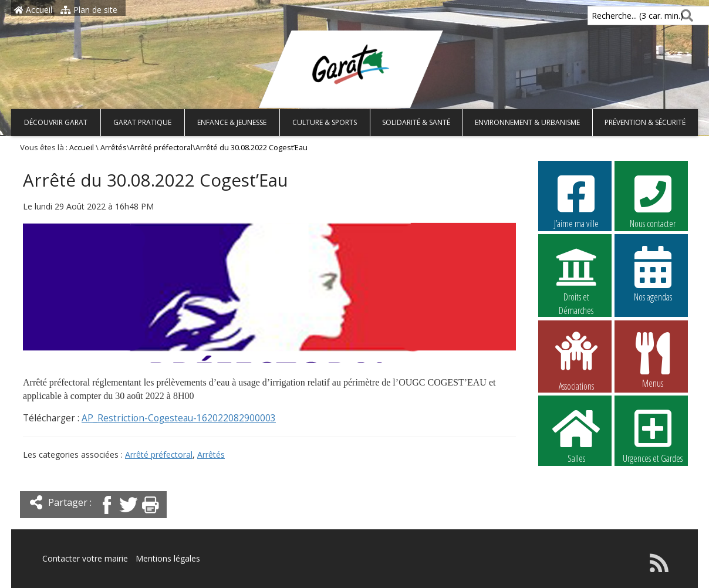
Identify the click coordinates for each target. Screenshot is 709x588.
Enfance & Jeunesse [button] (232, 122)
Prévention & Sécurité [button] (645, 122)
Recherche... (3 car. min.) (617, 16)
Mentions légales (168, 558)
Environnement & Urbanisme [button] (527, 122)
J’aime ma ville (576, 200)
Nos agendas (653, 273)
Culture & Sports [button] (325, 122)
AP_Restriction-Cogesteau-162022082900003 (179, 418)
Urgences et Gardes (653, 435)
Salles (576, 435)
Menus (653, 360)
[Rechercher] (685, 16)
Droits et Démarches (576, 274)
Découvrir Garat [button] (56, 122)
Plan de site (89, 10)
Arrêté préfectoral (161, 148)
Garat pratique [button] (142, 122)
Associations (576, 360)
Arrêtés (114, 148)
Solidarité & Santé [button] (416, 122)
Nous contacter (653, 200)
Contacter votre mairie (85, 558)
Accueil (33, 10)
